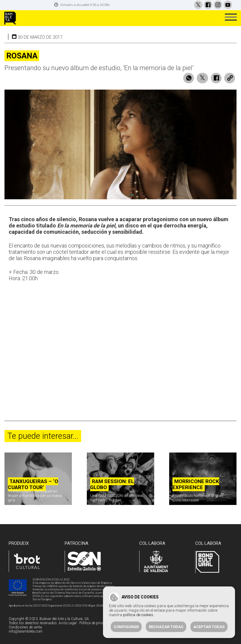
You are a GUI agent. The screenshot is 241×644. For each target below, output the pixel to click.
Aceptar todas (209, 627)
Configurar (126, 627)
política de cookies (138, 615)
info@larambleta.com (26, 631)
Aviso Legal (68, 623)
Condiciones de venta (25, 627)
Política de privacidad (96, 623)
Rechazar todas (166, 627)
